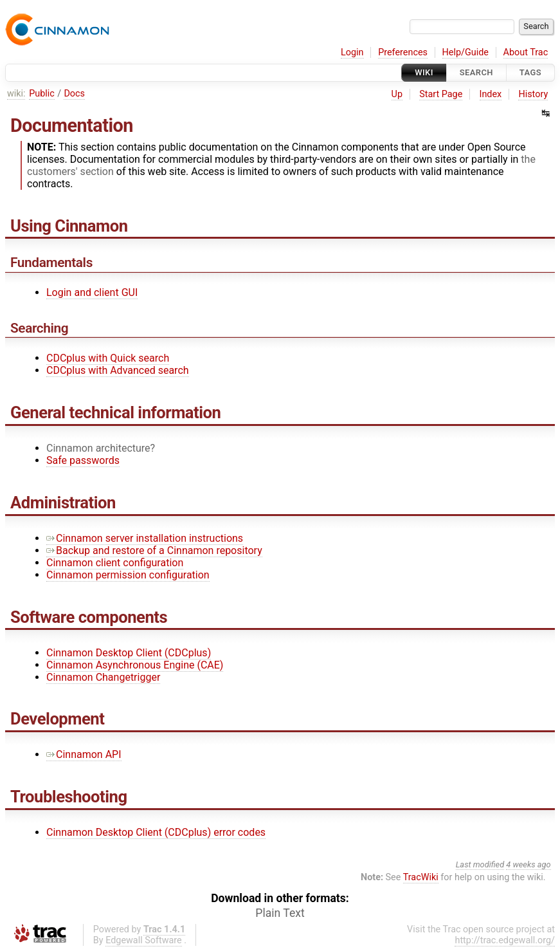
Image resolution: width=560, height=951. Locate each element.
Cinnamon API (84, 754)
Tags (530, 72)
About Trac (526, 52)
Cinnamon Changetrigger (103, 677)
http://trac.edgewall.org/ (505, 940)
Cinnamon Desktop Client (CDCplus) (129, 653)
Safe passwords (83, 460)
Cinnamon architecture (98, 448)
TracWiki (421, 877)
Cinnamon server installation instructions (145, 538)
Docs (74, 94)
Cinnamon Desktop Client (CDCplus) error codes (156, 832)
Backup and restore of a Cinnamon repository (154, 550)
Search (476, 72)
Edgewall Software (144, 940)
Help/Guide (465, 52)
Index (491, 94)
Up (397, 94)
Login (352, 52)
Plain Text (280, 913)
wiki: (16, 94)
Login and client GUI (92, 292)
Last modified (480, 864)
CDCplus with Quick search (108, 358)
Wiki (424, 72)
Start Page (441, 94)
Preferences (403, 52)
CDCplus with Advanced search (118, 370)
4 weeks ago (528, 864)
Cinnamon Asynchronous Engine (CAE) (135, 665)
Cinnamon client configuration (115, 563)
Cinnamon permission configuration (128, 575)
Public (42, 94)
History (533, 94)
